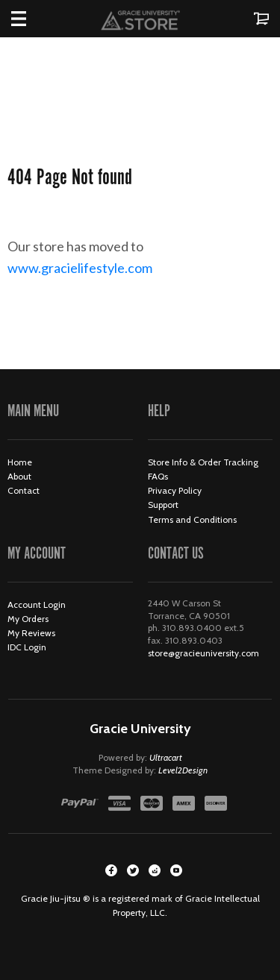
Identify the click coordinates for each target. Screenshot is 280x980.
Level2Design (183, 770)
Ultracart (166, 757)
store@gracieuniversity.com (203, 653)
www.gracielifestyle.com (93, 268)
